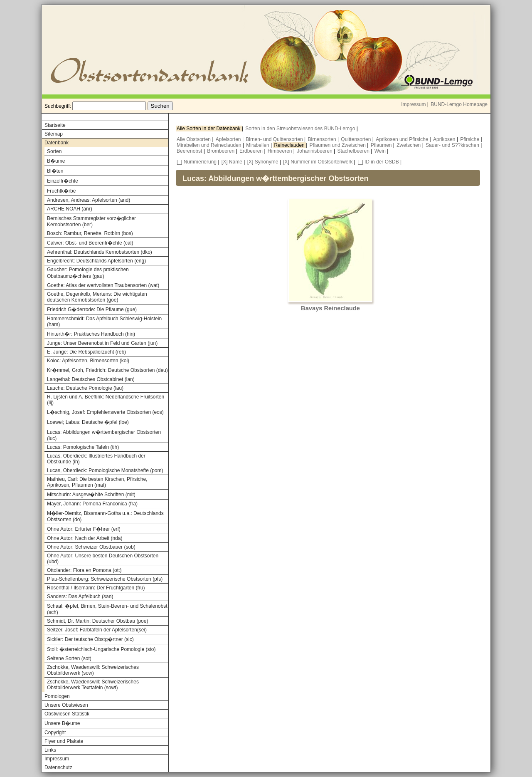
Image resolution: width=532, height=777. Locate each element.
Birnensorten (323, 139)
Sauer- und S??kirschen (453, 145)
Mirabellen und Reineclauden (210, 145)
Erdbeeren (252, 151)
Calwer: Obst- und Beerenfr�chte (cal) (90, 243)
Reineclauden (290, 145)
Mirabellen (258, 145)
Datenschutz (58, 767)
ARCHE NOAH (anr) (70, 209)
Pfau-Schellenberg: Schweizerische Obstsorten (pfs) (105, 579)
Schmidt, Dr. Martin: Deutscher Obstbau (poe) (97, 621)
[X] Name (232, 162)
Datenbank (57, 143)
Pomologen (57, 696)
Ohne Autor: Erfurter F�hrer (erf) (84, 529)
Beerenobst (190, 151)
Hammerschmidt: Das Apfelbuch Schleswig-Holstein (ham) (104, 322)
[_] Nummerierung (197, 162)
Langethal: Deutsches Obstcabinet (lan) (91, 379)
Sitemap (54, 134)
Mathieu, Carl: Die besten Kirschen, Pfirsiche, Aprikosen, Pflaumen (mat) (97, 482)
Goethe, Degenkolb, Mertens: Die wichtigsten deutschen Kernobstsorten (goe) (97, 297)
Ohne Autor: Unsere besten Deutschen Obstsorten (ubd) (103, 559)
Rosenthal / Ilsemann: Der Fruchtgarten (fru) (96, 588)
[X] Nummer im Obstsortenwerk (318, 162)
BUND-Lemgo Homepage (459, 104)
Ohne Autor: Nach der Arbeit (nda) (85, 538)
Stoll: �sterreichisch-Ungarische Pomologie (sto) (101, 649)
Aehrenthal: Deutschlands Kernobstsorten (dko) (100, 252)
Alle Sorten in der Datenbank (209, 129)
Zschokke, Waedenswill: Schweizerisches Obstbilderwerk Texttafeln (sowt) (93, 685)
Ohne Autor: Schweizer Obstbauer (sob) (91, 547)
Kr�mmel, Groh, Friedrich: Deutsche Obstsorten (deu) (107, 370)
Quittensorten (356, 139)
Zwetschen (409, 145)
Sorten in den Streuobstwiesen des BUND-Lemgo (301, 129)
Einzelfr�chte (63, 181)
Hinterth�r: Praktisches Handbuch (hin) (91, 334)
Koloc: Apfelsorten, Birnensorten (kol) (88, 361)
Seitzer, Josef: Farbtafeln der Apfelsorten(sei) (97, 630)
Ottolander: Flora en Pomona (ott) (84, 570)
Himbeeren (281, 151)
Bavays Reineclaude (330, 308)
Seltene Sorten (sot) (69, 658)
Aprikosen (445, 139)
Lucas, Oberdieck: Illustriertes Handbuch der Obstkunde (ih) (96, 459)
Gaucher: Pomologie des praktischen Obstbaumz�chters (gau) (88, 273)
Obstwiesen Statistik (67, 714)
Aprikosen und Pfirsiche (403, 139)
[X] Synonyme (263, 162)
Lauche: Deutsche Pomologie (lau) (85, 388)
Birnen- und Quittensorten (275, 139)
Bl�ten (55, 171)
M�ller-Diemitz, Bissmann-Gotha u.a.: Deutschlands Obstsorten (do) (105, 516)
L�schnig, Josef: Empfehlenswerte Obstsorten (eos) (105, 412)
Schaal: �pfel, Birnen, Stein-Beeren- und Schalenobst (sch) (107, 609)
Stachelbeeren (354, 151)
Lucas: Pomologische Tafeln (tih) (83, 447)
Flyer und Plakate (64, 741)
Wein (381, 151)
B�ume (56, 161)
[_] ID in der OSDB (378, 162)
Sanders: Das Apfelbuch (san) (80, 596)
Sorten (54, 151)
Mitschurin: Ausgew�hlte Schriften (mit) (91, 495)
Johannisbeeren (315, 151)
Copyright (55, 732)
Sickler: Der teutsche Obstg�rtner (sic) (90, 639)
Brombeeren (221, 151)
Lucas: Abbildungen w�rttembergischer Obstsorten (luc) (104, 435)
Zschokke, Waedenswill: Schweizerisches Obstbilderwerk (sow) (93, 670)
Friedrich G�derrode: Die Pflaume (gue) (92, 309)
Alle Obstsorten (194, 139)
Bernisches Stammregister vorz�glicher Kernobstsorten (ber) (91, 221)
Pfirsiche (470, 139)
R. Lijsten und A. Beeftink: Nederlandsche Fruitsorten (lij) (106, 400)
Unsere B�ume (62, 723)
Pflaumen (382, 145)
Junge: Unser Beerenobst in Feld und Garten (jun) (102, 343)
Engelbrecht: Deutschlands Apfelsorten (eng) (96, 261)
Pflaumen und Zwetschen (339, 145)
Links (50, 750)
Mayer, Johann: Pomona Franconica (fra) (92, 504)
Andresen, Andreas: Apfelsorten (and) (89, 200)
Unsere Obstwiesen (66, 705)
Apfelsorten (229, 139)
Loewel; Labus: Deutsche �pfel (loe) (88, 422)
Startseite (55, 125)
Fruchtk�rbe (61, 191)
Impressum (413, 104)
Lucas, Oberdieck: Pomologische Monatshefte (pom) (105, 470)
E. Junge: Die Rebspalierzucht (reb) (86, 352)
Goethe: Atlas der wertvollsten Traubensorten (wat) (103, 285)
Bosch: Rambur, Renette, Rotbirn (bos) (90, 233)
